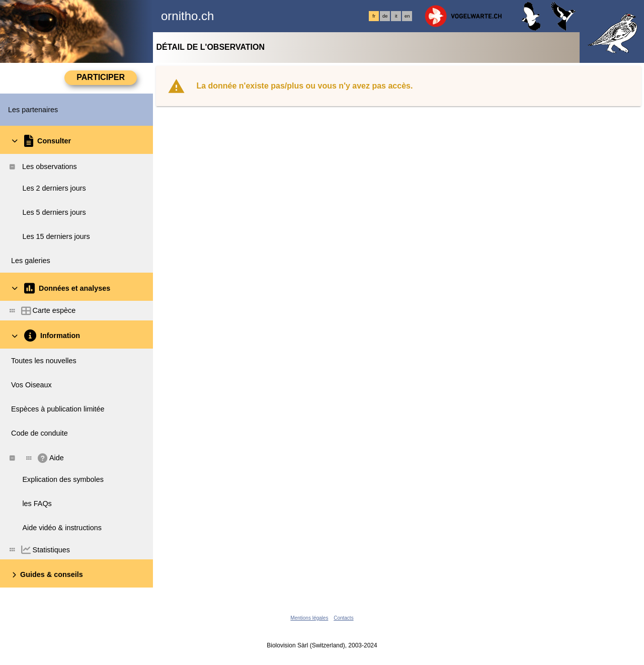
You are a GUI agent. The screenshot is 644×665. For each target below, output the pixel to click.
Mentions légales (309, 618)
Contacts (343, 618)
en (407, 16)
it (396, 16)
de (385, 16)
